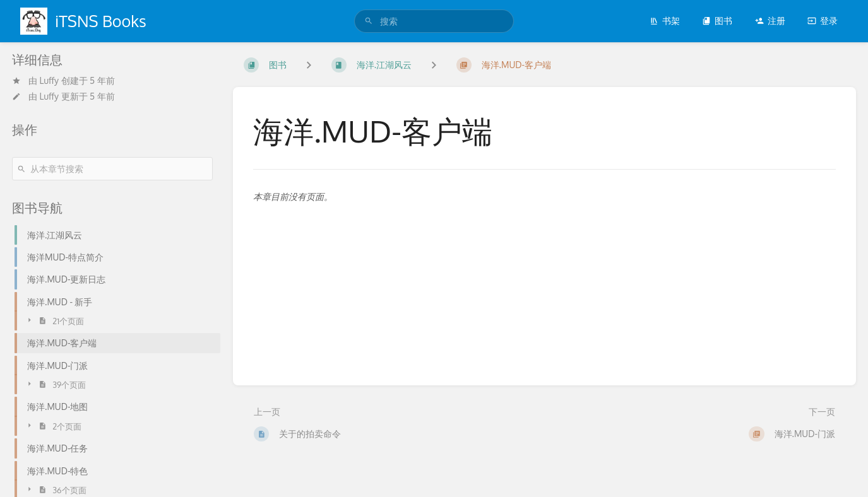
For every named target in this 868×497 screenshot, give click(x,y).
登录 (823, 20)
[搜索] (369, 21)
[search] (434, 21)
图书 (717, 20)
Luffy (50, 80)
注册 (770, 20)
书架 (665, 20)
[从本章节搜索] (112, 169)
